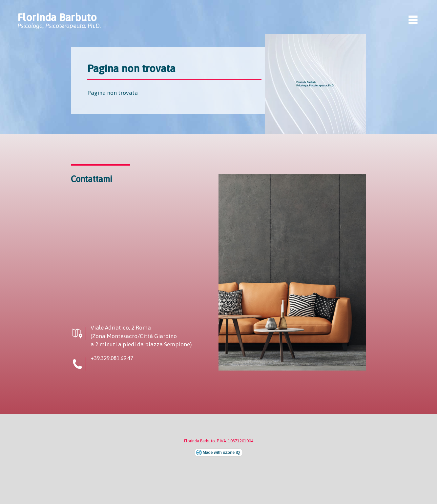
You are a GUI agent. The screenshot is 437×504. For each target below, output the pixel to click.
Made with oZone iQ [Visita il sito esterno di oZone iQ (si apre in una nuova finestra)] (221, 453)
